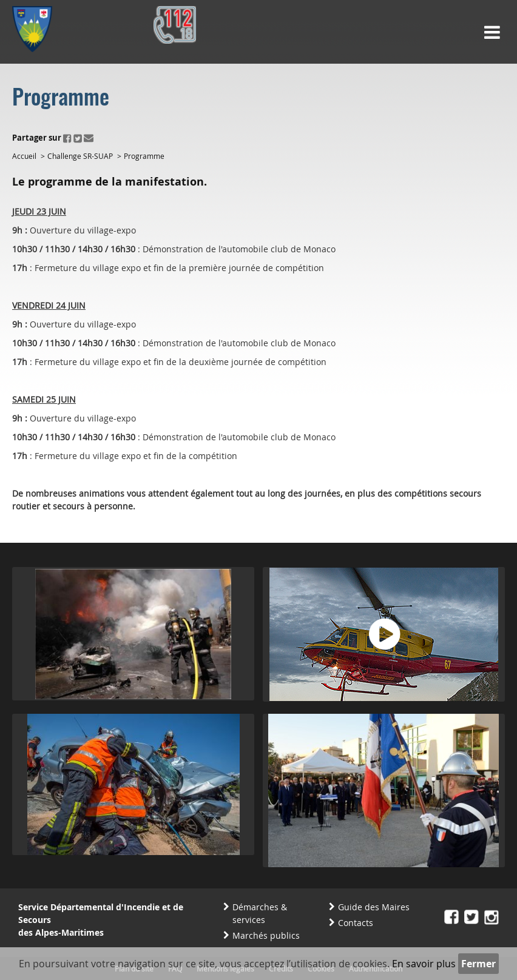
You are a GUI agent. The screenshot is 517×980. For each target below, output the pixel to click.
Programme (144, 156)
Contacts (356, 923)
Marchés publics (266, 935)
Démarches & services (260, 913)
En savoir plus (424, 964)
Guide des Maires (374, 907)
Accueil (24, 156)
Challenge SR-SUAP (80, 156)
